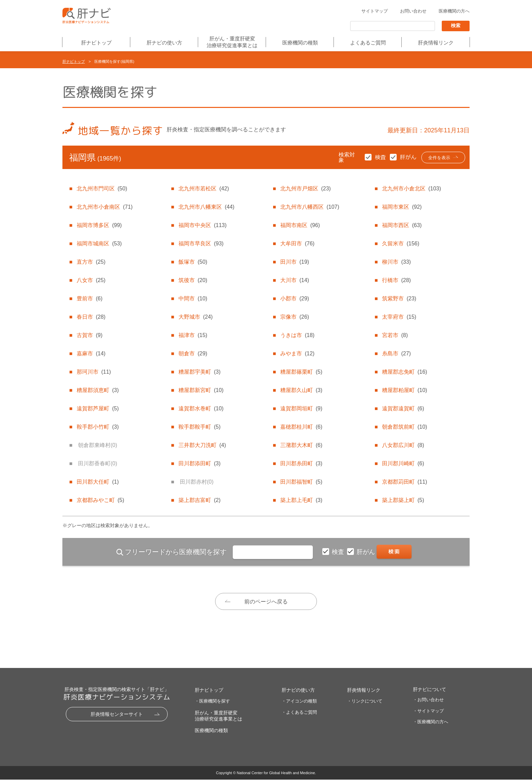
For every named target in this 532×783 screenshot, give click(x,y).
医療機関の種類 (300, 43)
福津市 (193, 335)
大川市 (294, 280)
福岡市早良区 (201, 244)
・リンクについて (365, 704)
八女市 (91, 280)
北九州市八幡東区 (206, 207)
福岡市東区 (402, 207)
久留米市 (401, 244)
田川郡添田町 (199, 463)
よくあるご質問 (368, 43)
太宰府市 (399, 317)
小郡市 (294, 299)
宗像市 (294, 317)
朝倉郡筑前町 (404, 427)
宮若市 (395, 335)
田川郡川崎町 (403, 463)
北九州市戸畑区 (305, 189)
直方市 (91, 262)
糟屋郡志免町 (404, 372)
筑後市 (193, 280)
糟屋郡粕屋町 (404, 390)
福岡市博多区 (99, 225)
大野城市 (195, 317)
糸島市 (396, 353)
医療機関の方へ (454, 11)
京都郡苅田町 (404, 482)
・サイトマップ (428, 714)
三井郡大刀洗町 (202, 445)
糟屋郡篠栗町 (301, 372)
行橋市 (396, 280)
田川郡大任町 (98, 482)
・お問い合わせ (428, 703)
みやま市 (297, 353)
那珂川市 (94, 372)
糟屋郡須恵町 (98, 390)
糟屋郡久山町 (301, 390)
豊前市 (90, 299)
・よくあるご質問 (299, 716)
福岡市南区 (300, 225)
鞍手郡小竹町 (98, 427)
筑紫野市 (399, 299)
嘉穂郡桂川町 (301, 427)
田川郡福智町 (301, 482)
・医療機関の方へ (431, 725)
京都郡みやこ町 (100, 500)
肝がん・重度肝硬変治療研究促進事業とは (232, 42)
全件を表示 (437, 158)
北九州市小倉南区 (104, 207)
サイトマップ (375, 11)
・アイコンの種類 (299, 704)
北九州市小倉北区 (411, 189)
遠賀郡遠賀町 (403, 408)
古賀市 (90, 335)
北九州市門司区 (102, 189)
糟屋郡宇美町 (199, 372)
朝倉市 (193, 353)
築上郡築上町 (403, 500)
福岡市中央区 (202, 225)
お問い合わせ (413, 11)
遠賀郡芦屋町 (98, 408)
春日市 (91, 317)
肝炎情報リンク (436, 43)
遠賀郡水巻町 (201, 408)
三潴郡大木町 (301, 445)
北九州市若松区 (204, 189)
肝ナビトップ (96, 43)
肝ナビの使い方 (164, 43)
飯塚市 (193, 262)
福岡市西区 (402, 225)
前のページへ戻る (266, 602)
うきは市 (297, 335)
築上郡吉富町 (199, 500)
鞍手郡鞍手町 (199, 427)
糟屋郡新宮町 (201, 390)
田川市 (294, 262)
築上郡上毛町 (301, 500)
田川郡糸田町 (301, 463)
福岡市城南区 (99, 244)
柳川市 (396, 262)
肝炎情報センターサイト (117, 717)
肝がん (367, 552)
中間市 (193, 299)
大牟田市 (297, 244)
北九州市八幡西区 (310, 207)
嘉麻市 (91, 353)
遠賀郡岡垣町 (301, 408)
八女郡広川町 (403, 445)
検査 (339, 552)
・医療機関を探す (212, 704)
